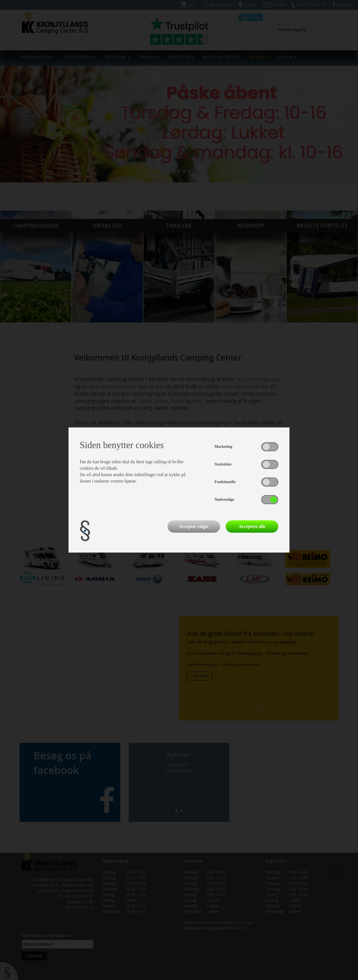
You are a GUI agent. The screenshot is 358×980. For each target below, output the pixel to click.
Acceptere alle (252, 526)
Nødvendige (224, 500)
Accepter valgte (194, 526)
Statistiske (223, 464)
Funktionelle (225, 482)
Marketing (223, 447)
